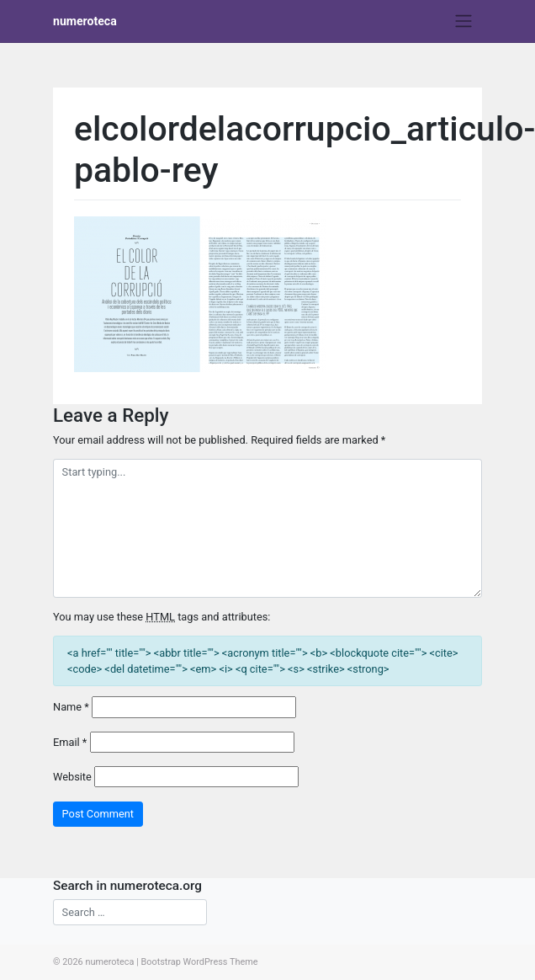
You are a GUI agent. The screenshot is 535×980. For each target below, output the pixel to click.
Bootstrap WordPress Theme (199, 962)
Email (70, 742)
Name (71, 707)
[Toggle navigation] (464, 21)
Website (72, 777)
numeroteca (85, 21)
